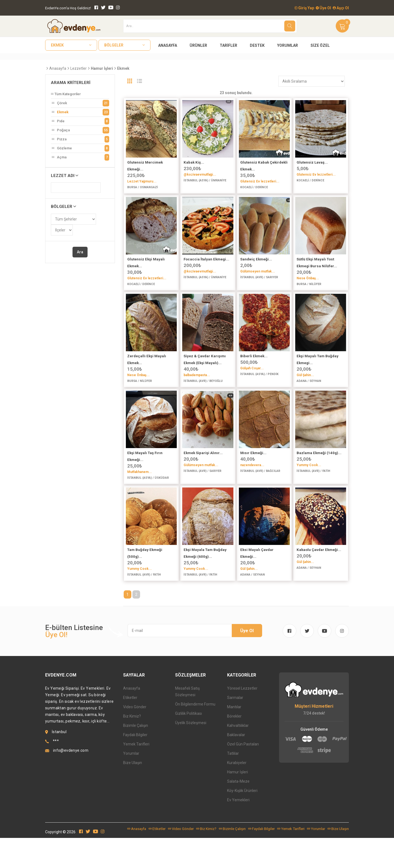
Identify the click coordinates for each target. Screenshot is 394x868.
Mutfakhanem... (140, 490)
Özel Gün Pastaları (243, 774)
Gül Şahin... (305, 387)
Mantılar (234, 737)
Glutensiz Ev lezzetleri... (260, 181)
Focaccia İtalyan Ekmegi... (206, 265)
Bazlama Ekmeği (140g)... (319, 471)
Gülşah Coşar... (252, 380)
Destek (257, 45)
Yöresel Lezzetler (242, 718)
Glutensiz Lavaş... (312, 162)
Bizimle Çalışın (136, 756)
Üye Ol (323, 8)
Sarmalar (235, 728)
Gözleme (80, 148)
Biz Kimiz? (132, 746)
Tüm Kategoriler (66, 94)
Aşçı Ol (341, 8)
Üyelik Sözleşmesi (191, 753)
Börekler (234, 746)
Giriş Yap (304, 8)
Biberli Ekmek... (254, 368)
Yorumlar (288, 45)
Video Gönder (135, 737)
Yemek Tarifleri (136, 774)
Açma (80, 157)
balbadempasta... (197, 387)
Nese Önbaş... (308, 284)
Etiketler (130, 728)
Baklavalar (236, 765)
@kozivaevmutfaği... (200, 175)
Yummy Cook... (309, 483)
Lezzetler (79, 68)
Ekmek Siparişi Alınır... (203, 471)
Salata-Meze (238, 811)
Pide (80, 121)
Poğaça (80, 130)
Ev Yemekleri (238, 830)
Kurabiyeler (237, 793)
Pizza (80, 139)
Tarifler (228, 45)
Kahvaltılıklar (238, 756)
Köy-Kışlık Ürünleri (242, 821)
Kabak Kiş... (194, 162)
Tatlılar (233, 783)
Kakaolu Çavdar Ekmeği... (319, 574)
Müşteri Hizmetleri (314, 736)
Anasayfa (168, 45)
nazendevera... (252, 483)
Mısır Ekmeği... (253, 471)
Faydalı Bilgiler (135, 765)
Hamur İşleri (237, 802)
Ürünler (198, 45)
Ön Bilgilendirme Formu (195, 734)
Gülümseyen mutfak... (258, 277)
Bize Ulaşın (133, 793)
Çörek (80, 103)
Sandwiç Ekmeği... (256, 265)
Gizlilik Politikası (189, 744)
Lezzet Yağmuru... (142, 181)
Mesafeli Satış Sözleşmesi (187, 722)
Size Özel (320, 45)
